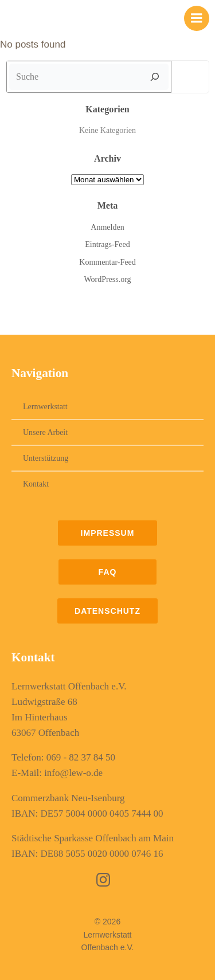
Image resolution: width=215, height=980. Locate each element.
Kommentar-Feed (107, 262)
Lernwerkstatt (45, 407)
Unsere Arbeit (45, 432)
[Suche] (155, 77)
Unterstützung (46, 458)
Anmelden (107, 227)
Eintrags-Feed (107, 244)
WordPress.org (107, 279)
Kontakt (36, 484)
